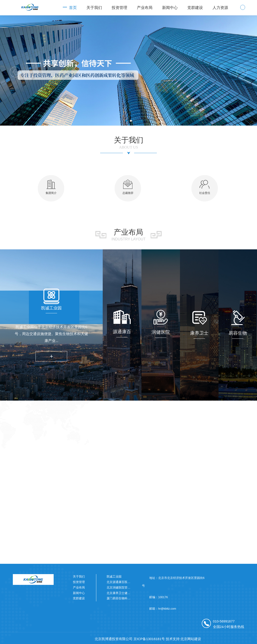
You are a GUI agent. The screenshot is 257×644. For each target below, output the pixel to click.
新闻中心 (170, 8)
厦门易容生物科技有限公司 (124, 598)
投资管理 (119, 8)
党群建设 (195, 8)
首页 (73, 8)
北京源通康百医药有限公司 (124, 582)
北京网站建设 (191, 639)
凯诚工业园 (114, 577)
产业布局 (145, 8)
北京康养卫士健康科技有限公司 (127, 593)
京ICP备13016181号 (149, 639)
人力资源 (220, 8)
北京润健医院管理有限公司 (124, 588)
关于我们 (94, 8)
